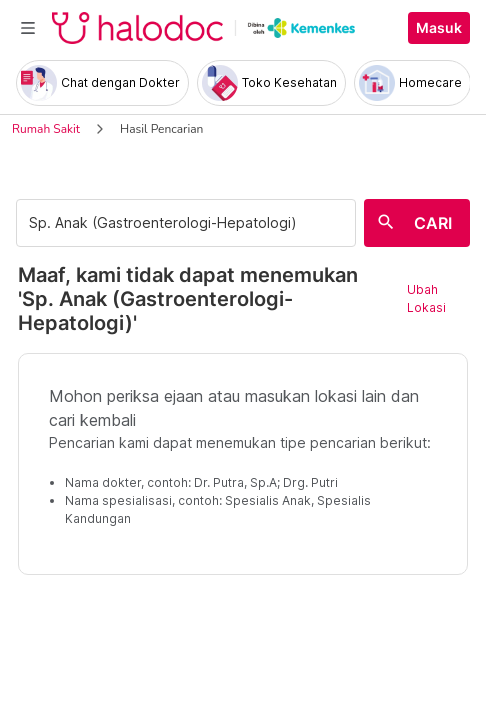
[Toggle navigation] (28, 28)
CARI (433, 223)
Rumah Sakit (46, 129)
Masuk (439, 28)
